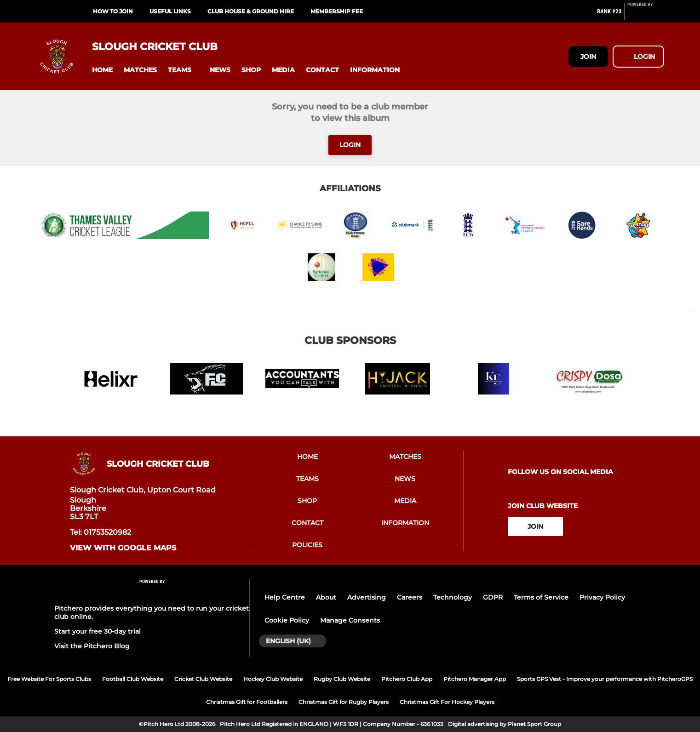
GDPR (493, 597)
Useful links (170, 11)
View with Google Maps (123, 548)
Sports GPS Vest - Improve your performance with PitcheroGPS (605, 679)
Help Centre (285, 597)
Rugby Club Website (342, 679)
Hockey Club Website (273, 679)
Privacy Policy (602, 597)
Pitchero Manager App (475, 679)
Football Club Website (133, 679)
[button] (102, 70)
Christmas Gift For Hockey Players (447, 702)
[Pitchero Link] (646, 15)
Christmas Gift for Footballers (247, 702)
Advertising (367, 597)
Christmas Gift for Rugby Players (344, 702)
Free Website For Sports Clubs (49, 679)
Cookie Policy (287, 620)
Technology (453, 597)
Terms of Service (541, 597)
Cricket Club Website (203, 679)
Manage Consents (350, 620)
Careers (410, 597)
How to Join (113, 11)
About (326, 597)
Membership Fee (337, 11)
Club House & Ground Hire (251, 11)
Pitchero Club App (407, 679)
